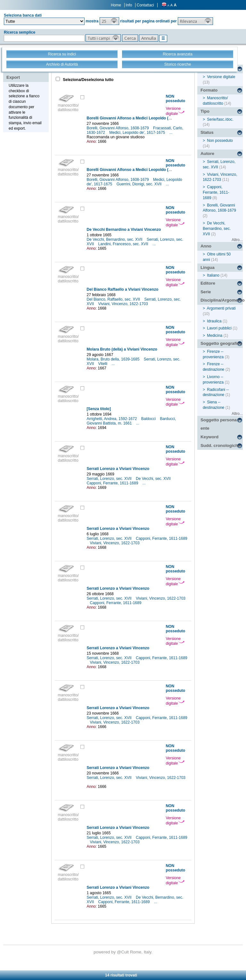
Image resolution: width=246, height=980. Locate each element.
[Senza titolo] (99, 409)
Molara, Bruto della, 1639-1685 (114, 359)
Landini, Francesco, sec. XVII (124, 244)
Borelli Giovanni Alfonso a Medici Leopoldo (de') (131, 118)
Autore (207, 154)
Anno (206, 246)
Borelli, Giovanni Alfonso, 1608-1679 (118, 128)
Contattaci (145, 5)
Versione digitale (175, 111)
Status (207, 132)
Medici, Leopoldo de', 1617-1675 (138, 133)
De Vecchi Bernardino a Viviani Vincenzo (124, 230)
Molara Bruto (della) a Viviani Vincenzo (122, 349)
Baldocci (149, 419)
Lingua (208, 267)
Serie (206, 292)
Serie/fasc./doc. (220, 119)
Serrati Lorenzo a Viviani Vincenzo (118, 469)
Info (129, 5)
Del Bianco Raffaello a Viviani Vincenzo (123, 289)
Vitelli (103, 364)
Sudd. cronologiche (220, 445)
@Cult (123, 952)
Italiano (213, 275)
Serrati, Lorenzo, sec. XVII (110, 479)
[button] (109, 21)
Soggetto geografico (221, 343)
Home (116, 5)
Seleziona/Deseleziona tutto (88, 80)
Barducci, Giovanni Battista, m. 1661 (131, 421)
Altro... (237, 240)
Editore (208, 283)
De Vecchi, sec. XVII (154, 479)
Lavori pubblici (219, 328)
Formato (209, 90)
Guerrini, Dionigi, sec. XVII (140, 184)
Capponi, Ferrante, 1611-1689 (113, 483)
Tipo (205, 111)
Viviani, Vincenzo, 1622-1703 (124, 304)
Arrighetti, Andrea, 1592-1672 (112, 419)
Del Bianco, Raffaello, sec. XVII (114, 299)
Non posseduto (220, 141)
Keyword (209, 437)
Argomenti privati (221, 308)
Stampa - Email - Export (27, 73)
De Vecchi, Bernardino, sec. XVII (115, 239)
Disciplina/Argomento (222, 300)
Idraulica (214, 321)
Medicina (215, 336)
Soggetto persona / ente (220, 424)
